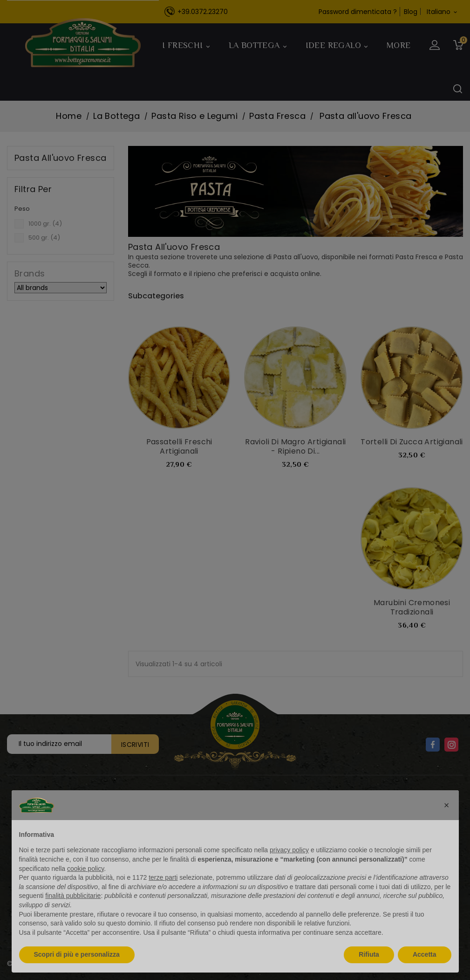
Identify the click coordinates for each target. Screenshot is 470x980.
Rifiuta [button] (369, 954)
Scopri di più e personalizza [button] (77, 954)
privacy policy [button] (289, 850)
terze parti (163, 877)
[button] (447, 805)
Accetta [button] (425, 954)
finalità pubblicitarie (73, 896)
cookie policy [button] (85, 869)
